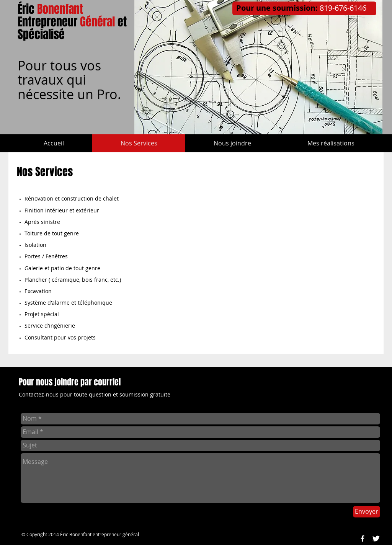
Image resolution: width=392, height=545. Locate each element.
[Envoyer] (367, 512)
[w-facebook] (363, 538)
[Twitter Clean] (376, 538)
